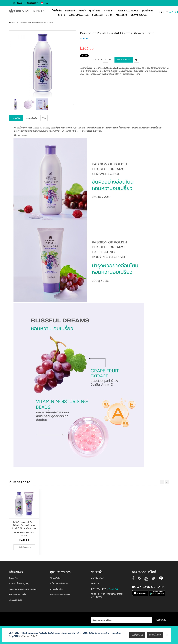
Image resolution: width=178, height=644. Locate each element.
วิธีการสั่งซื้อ (55, 578)
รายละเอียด (16, 118)
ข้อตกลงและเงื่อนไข (18, 595)
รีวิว (44, 118)
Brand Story (14, 578)
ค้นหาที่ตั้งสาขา (98, 578)
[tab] (16, 118)
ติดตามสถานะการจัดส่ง (60, 595)
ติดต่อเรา (95, 584)
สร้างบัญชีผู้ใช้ (32, 3)
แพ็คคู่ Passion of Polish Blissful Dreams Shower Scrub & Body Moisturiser (24, 525)
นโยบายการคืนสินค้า (59, 584)
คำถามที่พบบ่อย (16, 600)
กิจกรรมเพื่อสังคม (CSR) (19, 584)
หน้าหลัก (12, 23)
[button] (30, 104)
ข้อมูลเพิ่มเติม (32, 118)
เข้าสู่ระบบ (18, 3)
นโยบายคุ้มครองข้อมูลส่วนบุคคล (23, 589)
